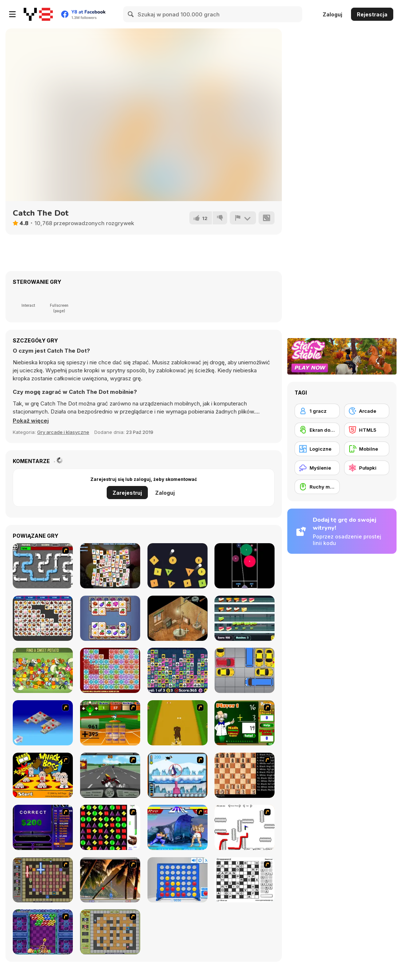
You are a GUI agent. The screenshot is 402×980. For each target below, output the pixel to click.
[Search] (131, 14)
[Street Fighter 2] (178, 827)
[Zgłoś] (243, 218)
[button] (31, 421)
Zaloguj (332, 14)
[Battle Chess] (245, 775)
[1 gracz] (317, 411)
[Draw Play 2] (245, 827)
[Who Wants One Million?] (43, 827)
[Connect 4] (178, 880)
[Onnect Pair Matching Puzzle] (43, 618)
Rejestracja (372, 14)
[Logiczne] (317, 449)
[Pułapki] (367, 468)
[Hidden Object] (43, 670)
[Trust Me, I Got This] (178, 618)
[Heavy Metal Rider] (110, 775)
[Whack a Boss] (43, 775)
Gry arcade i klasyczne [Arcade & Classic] (63, 432)
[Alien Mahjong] (178, 670)
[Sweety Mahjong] (110, 566)
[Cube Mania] (110, 618)
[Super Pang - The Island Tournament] (110, 880)
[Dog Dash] (178, 723)
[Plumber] (43, 566)
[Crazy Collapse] (110, 670)
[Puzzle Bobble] (43, 932)
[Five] (245, 566)
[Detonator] (43, 723)
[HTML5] (367, 430)
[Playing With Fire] (110, 932)
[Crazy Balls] (178, 566)
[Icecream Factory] (245, 618)
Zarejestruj (127, 493)
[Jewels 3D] (110, 827)
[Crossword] (245, 880)
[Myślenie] (317, 468)
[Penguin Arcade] (178, 775)
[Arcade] (367, 411)
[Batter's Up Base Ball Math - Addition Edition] (110, 723)
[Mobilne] (367, 449)
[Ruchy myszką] (317, 487)
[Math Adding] (245, 723)
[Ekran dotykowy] (317, 430)
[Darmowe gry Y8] (38, 14)
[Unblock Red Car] (245, 670)
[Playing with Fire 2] (43, 880)
